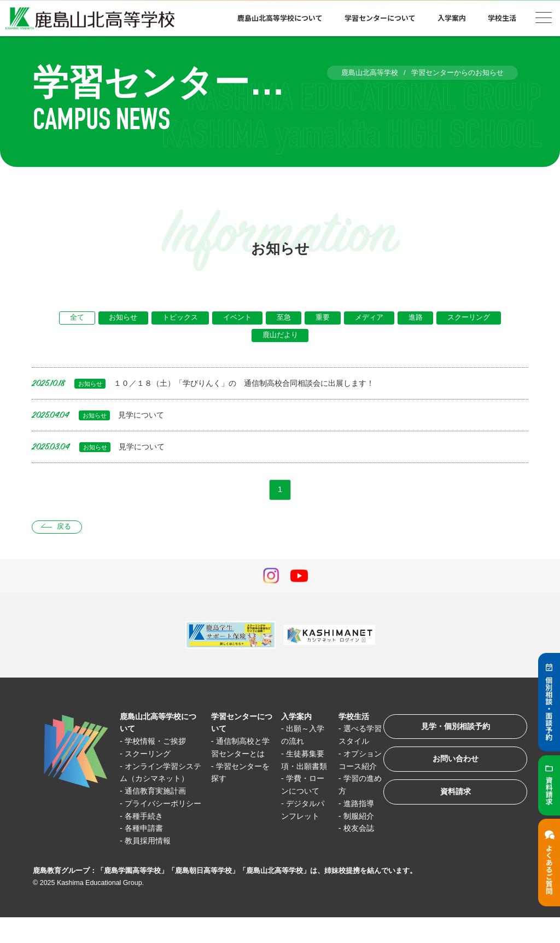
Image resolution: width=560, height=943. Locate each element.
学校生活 (502, 18)
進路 (418, 318)
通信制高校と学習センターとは (238, 755)
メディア (371, 318)
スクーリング (472, 318)
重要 (324, 318)
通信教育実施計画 (158, 805)
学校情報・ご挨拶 (158, 743)
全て (74, 318)
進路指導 (356, 817)
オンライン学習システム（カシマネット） (160, 780)
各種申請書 (146, 854)
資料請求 (453, 798)
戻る (65, 529)
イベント (237, 318)
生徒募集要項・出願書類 (301, 768)
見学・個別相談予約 (453, 730)
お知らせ (121, 318)
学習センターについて (380, 18)
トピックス (179, 318)
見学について (100, 416)
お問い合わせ (453, 764)
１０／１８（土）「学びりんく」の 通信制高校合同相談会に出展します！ (212, 384)
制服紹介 (356, 829)
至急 (284, 318)
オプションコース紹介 (355, 768)
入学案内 (452, 18)
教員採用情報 (150, 866)
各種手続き (146, 841)
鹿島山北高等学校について (280, 18)
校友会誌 (356, 841)
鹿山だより (280, 336)
